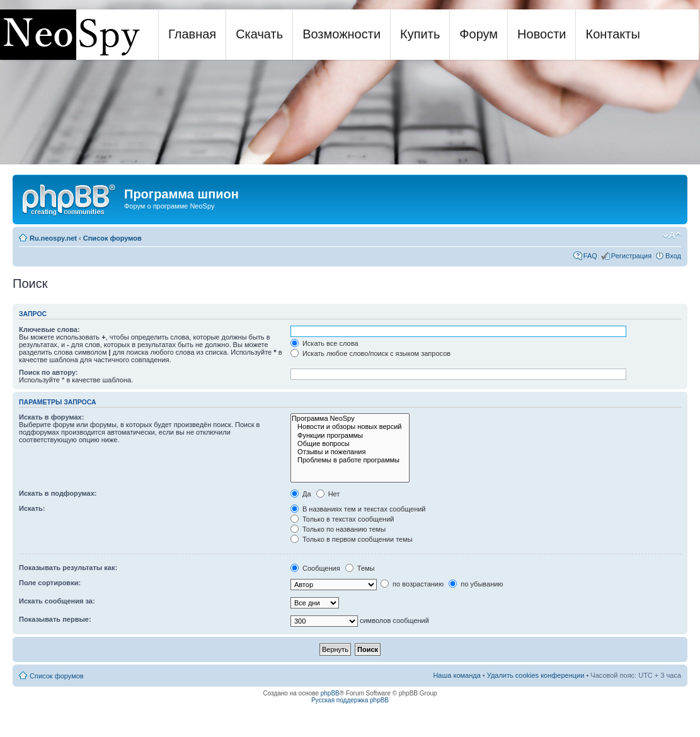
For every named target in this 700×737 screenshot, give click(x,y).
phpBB (330, 693)
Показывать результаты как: (68, 568)
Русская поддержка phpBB (350, 700)
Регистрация (631, 256)
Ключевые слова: (49, 329)
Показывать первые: (55, 619)
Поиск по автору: (48, 372)
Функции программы (350, 436)
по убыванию (476, 584)
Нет (328, 494)
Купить (420, 34)
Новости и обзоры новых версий (350, 427)
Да (301, 494)
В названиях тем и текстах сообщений (358, 509)
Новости (542, 34)
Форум (479, 34)
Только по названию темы (338, 529)
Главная (192, 34)
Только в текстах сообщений (342, 519)
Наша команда (456, 675)
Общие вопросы (350, 444)
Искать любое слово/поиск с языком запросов (370, 353)
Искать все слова (324, 343)
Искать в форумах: (51, 417)
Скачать (259, 34)
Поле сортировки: (50, 583)
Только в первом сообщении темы (352, 539)
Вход (673, 256)
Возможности (341, 34)
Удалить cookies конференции (536, 675)
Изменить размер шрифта (672, 236)
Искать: (32, 508)
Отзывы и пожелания (350, 452)
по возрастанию (412, 584)
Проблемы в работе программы (350, 460)
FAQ (590, 256)
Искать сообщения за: (57, 601)
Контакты (612, 34)
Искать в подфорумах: (58, 493)
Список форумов (112, 238)
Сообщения (315, 568)
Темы (360, 568)
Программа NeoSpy (350, 419)
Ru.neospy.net (53, 238)
